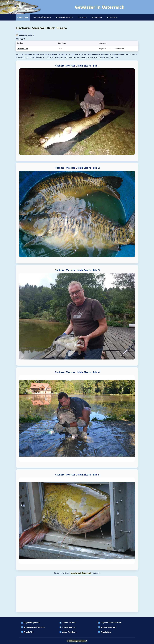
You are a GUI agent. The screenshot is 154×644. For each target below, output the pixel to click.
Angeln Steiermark (109, 627)
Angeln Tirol (29, 632)
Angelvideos (112, 17)
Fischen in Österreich (42, 17)
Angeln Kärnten (69, 622)
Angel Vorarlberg (69, 632)
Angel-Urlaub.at (80, 641)
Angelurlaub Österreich (81, 573)
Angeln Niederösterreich (111, 622)
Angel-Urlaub (23, 17)
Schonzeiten (97, 17)
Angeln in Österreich (64, 17)
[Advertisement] (77, 594)
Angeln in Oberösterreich (34, 627)
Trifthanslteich (23, 49)
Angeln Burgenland (32, 622)
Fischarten (82, 17)
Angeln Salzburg (69, 627)
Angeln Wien (106, 632)
